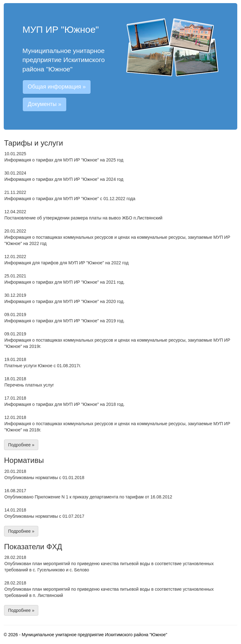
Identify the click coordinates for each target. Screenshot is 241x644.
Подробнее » (21, 445)
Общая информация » (57, 87)
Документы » (45, 104)
